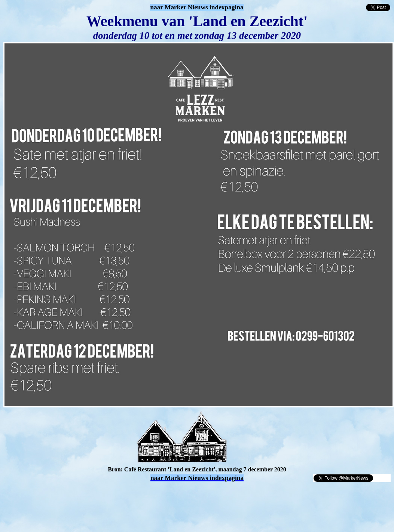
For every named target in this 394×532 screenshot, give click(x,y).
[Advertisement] (91, 494)
